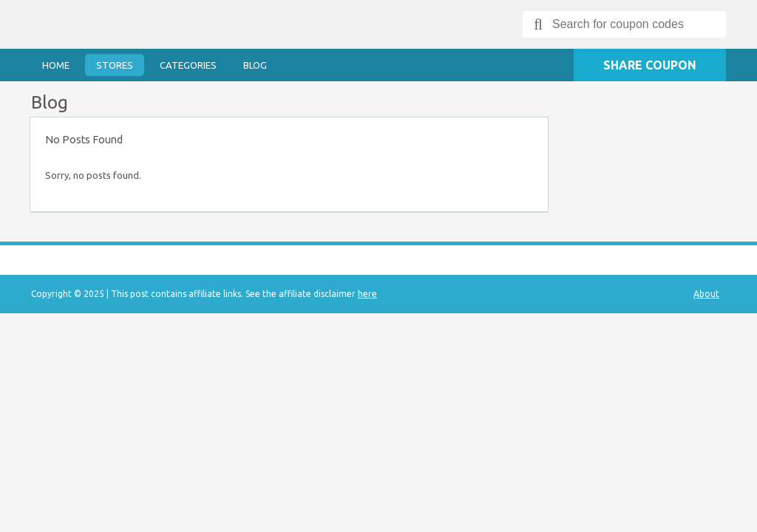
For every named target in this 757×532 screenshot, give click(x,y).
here (367, 294)
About (706, 294)
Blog (255, 65)
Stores (115, 65)
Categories (188, 65)
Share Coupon (650, 65)
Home (56, 65)
